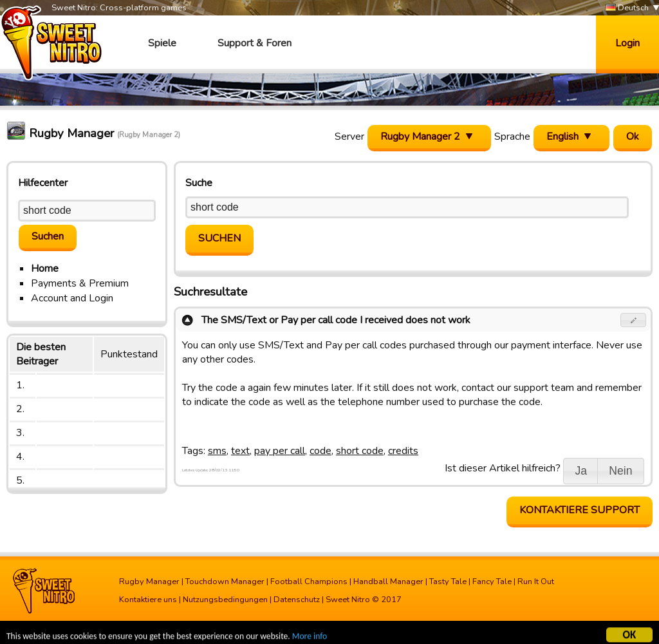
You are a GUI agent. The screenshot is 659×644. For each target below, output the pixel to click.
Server (349, 137)
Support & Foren (255, 43)
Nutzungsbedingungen (225, 600)
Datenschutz (297, 600)
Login (627, 43)
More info (310, 638)
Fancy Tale (492, 582)
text (240, 451)
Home (45, 269)
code (320, 451)
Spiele (162, 43)
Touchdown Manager (225, 582)
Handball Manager (388, 582)
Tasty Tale (448, 582)
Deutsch (627, 8)
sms (217, 451)
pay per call (280, 451)
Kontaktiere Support (580, 510)
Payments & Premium (80, 283)
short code (360, 451)
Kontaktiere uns (148, 600)
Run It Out (536, 582)
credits (403, 451)
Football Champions (309, 582)
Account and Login (72, 298)
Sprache (512, 137)
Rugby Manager (149, 582)
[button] (634, 320)
